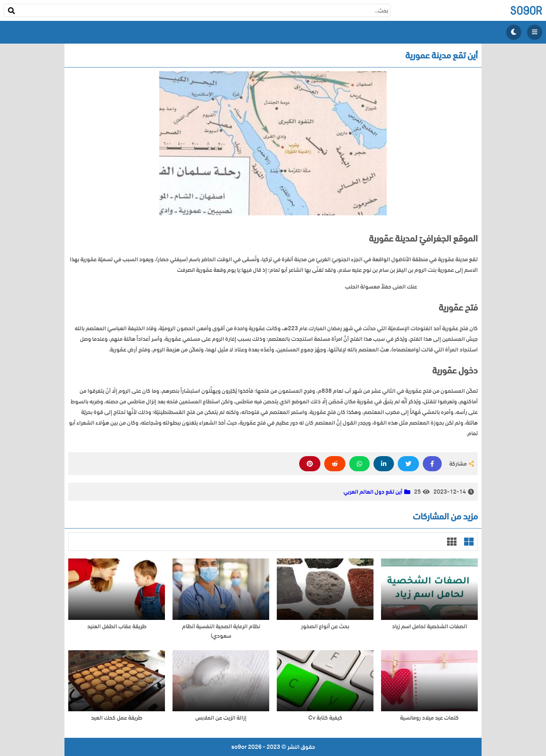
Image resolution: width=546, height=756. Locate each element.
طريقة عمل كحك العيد (117, 718)
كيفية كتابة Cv (325, 718)
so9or (526, 10)
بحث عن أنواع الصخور (325, 627)
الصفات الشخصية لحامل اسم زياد (430, 627)
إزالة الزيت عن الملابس (221, 718)
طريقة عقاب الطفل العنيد (117, 627)
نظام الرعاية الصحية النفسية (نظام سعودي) (221, 631)
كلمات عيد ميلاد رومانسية (429, 718)
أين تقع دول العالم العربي (373, 492)
